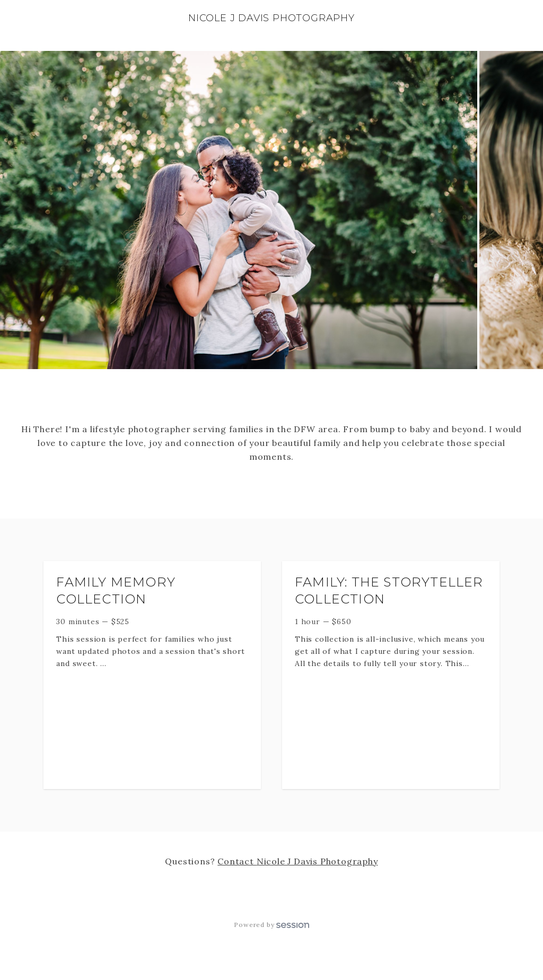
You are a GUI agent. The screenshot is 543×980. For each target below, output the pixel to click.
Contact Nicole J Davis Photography (297, 861)
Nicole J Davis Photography (271, 18)
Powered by (271, 925)
